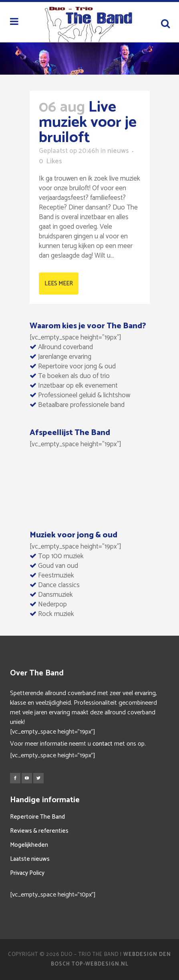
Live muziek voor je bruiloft (88, 123)
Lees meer (59, 284)
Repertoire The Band (37, 817)
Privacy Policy (27, 873)
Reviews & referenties (39, 831)
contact (103, 744)
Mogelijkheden (29, 845)
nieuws (118, 151)
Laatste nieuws (30, 859)
